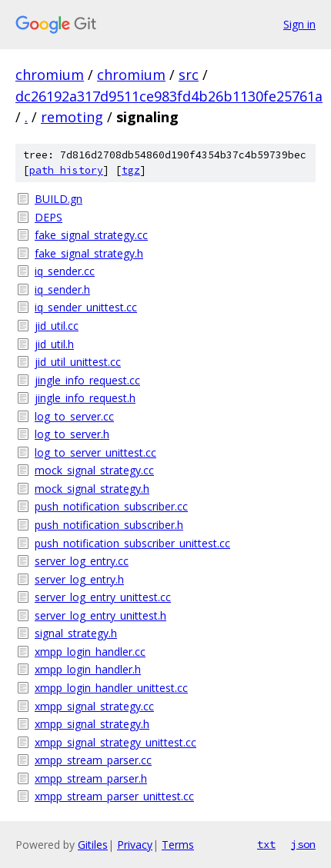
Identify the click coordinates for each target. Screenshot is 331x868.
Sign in (299, 24)
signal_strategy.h (76, 633)
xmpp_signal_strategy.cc (94, 706)
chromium (50, 75)
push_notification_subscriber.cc (111, 506)
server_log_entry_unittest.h (100, 615)
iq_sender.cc (65, 271)
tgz (131, 170)
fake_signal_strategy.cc (91, 235)
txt (266, 844)
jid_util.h (54, 344)
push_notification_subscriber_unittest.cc (132, 543)
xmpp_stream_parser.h (91, 778)
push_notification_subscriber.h (109, 525)
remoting (72, 117)
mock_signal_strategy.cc (94, 470)
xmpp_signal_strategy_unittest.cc (115, 742)
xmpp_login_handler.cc (90, 652)
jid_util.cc (57, 326)
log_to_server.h (72, 434)
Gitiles (93, 845)
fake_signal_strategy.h (89, 253)
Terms (178, 845)
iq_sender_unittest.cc (86, 307)
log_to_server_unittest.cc (95, 452)
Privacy (135, 845)
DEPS (48, 217)
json (303, 844)
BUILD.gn (59, 199)
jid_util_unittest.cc (78, 362)
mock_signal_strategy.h (92, 489)
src (189, 75)
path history (66, 170)
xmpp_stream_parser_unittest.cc (114, 796)
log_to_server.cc (74, 416)
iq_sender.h (62, 289)
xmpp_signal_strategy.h (92, 724)
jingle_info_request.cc (87, 380)
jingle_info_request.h (85, 398)
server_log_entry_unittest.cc (103, 597)
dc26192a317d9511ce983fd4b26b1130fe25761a (169, 96)
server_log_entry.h (79, 579)
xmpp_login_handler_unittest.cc (111, 688)
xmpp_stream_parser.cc (93, 760)
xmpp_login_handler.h (88, 669)
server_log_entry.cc (82, 561)
